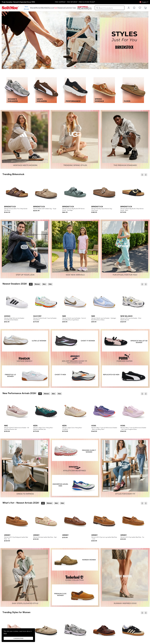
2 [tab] (75, 66)
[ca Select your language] (144, 2)
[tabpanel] (75, 40)
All (31, 284)
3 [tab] (77, 66)
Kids (46, 8)
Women (38, 8)
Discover (51, 8)
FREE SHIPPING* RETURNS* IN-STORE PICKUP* (75, 2)
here (5, 633)
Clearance (61, 8)
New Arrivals (26, 8)
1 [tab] (73, 66)
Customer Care (70, 8)
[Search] (110, 8)
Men (43, 8)
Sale (56, 8)
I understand (18, 638)
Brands (33, 8)
